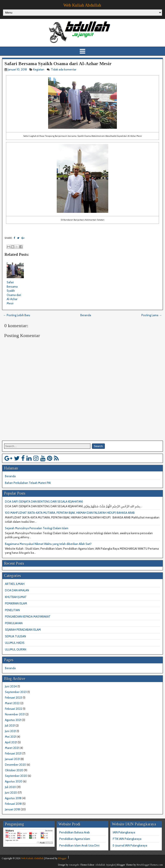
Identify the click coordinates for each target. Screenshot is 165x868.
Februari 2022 (14, 709)
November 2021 (15, 714)
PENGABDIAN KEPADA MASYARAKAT (28, 616)
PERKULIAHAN (14, 623)
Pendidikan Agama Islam (75, 839)
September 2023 (16, 692)
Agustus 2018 (13, 798)
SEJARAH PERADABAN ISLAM (23, 630)
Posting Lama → (152, 315)
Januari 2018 (12, 809)
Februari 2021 (13, 753)
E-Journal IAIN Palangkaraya (130, 845)
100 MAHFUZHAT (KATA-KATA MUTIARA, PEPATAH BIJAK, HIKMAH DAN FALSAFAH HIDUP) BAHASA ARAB (70, 513)
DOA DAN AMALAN (17, 590)
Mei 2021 (11, 737)
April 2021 (11, 742)
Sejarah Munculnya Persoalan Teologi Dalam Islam (37, 528)
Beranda (86, 315)
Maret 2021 (12, 748)
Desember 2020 (15, 765)
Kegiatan (39, 69)
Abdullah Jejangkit (105, 865)
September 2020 (16, 776)
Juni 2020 (11, 793)
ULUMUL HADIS (15, 643)
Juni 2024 (11, 686)
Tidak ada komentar (64, 69)
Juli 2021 (10, 725)
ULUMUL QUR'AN (16, 649)
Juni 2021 (10, 731)
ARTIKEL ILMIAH (15, 584)
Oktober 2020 (14, 770)
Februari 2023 (14, 698)
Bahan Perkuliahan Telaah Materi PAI (28, 483)
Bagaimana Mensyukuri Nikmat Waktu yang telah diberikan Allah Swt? (48, 544)
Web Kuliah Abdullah (82, 5)
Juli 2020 (10, 787)
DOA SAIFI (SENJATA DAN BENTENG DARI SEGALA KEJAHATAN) (44, 501)
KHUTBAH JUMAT (16, 597)
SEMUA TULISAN (15, 636)
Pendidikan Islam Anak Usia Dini (79, 845)
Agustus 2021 (13, 720)
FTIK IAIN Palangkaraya (127, 839)
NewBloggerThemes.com (150, 865)
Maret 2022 (12, 703)
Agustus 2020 (14, 781)
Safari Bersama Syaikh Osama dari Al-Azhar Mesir (58, 64)
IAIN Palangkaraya (124, 832)
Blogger (62, 858)
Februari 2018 (13, 804)
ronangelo (74, 865)
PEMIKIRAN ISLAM (16, 603)
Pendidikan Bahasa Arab (75, 832)
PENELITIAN (12, 610)
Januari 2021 (12, 759)
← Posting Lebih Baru (17, 315)
